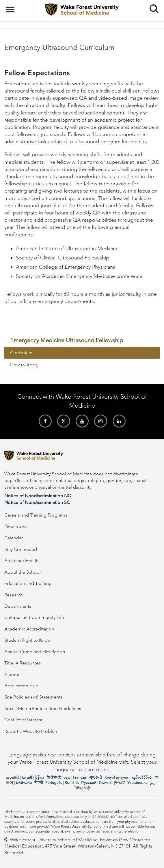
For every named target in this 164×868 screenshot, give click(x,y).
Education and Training (28, 583)
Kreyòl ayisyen (116, 777)
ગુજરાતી (96, 777)
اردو (153, 783)
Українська (137, 783)
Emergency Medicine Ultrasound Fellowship (67, 340)
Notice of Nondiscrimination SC (37, 502)
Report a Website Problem (31, 731)
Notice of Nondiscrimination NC (38, 496)
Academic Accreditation (29, 629)
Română (72, 783)
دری (67, 777)
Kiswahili (106, 783)
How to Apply (24, 365)
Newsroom (16, 527)
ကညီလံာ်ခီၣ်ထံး (141, 777)
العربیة (27, 777)
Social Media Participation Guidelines (43, 708)
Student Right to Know (27, 640)
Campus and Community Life (34, 617)
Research (14, 595)
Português (54, 783)
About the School (23, 572)
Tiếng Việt (82, 788)
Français (80, 777)
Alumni (12, 674)
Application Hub (21, 686)
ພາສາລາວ (24, 783)
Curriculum (21, 353)
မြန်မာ (39, 777)
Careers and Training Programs (36, 515)
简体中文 (54, 777)
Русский (89, 783)
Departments (18, 606)
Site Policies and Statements (33, 697)
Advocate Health (22, 561)
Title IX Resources (23, 663)
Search (152, 6)
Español (12, 777)
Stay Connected (21, 549)
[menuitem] (82, 340)
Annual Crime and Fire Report (35, 652)
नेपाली (39, 783)
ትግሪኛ (120, 783)
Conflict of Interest (23, 720)
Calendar (14, 538)
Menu (11, 7)
